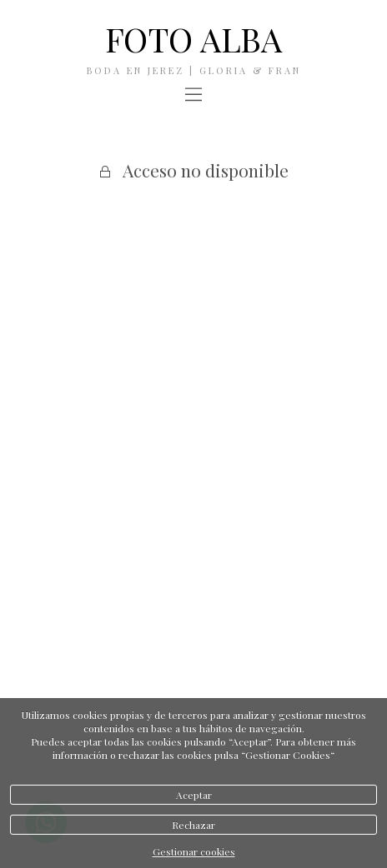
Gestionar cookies (194, 851)
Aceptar (194, 795)
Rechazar (193, 825)
